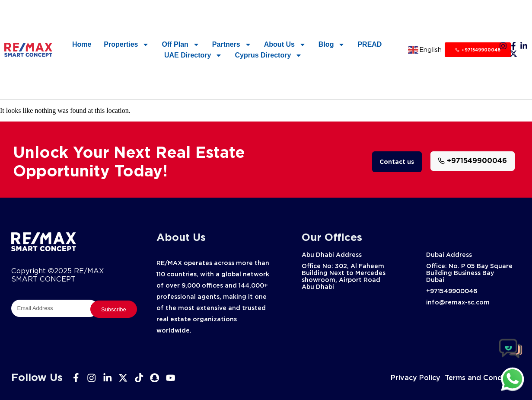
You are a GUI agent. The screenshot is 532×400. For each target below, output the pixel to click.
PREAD (370, 44)
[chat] (513, 379)
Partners (232, 44)
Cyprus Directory (268, 55)
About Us (285, 44)
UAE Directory (193, 55)
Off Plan (180, 44)
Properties (126, 44)
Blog (332, 44)
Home (82, 44)
